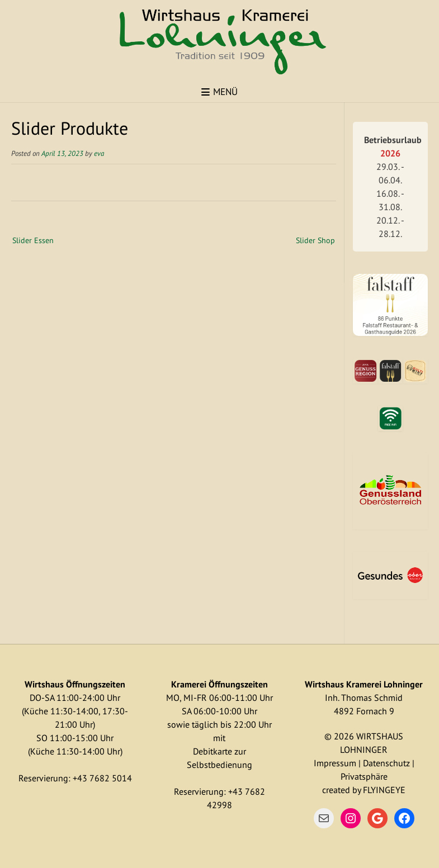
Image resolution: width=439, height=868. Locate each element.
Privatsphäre (364, 776)
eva (99, 153)
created (336, 790)
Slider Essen (33, 240)
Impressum (335, 763)
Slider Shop (315, 240)
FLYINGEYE (384, 790)
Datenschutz (386, 763)
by (357, 790)
